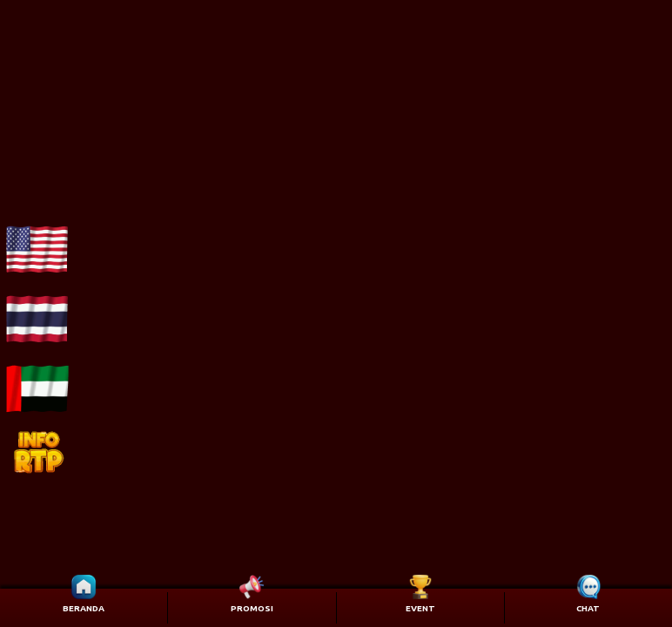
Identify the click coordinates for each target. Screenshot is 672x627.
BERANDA (84, 608)
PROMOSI (252, 608)
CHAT (588, 608)
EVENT (420, 608)
